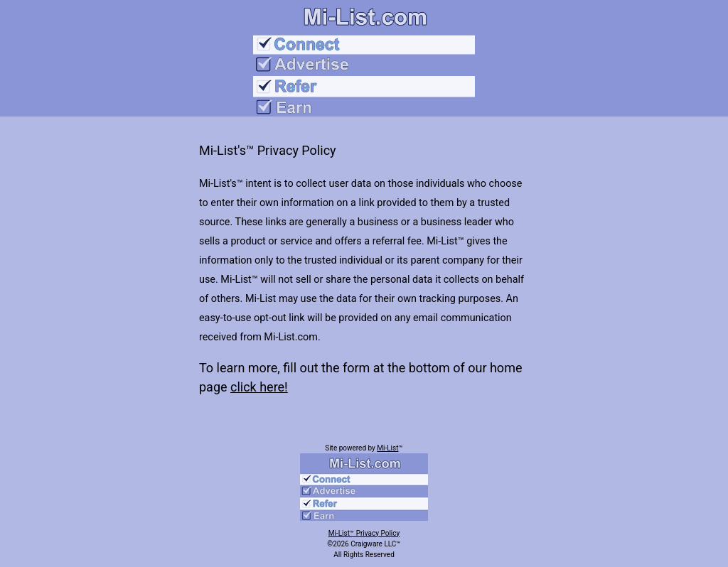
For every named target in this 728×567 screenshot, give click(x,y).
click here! (259, 387)
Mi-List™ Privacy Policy (364, 533)
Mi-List (387, 448)
